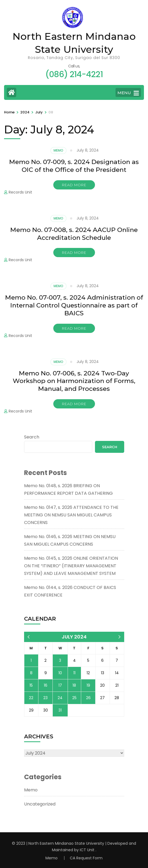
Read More (74, 185)
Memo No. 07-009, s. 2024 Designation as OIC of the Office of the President (74, 166)
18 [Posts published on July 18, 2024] (74, 685)
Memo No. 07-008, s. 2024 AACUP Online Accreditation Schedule (74, 234)
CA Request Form (86, 858)
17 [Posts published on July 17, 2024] (60, 685)
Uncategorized (40, 804)
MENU (128, 93)
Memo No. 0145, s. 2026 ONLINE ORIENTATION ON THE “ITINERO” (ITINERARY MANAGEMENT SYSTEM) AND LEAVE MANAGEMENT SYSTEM (71, 566)
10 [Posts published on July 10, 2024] (60, 673)
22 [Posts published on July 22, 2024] (31, 698)
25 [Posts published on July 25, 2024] (74, 698)
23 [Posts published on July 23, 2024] (45, 698)
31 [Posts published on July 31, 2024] (60, 710)
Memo (58, 150)
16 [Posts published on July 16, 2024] (46, 685)
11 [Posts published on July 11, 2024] (74, 673)
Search (32, 437)
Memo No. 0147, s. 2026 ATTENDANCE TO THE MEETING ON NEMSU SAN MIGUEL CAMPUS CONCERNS (71, 515)
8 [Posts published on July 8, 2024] (31, 673)
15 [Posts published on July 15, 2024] (31, 685)
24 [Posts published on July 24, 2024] (60, 698)
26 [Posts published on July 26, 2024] (88, 698)
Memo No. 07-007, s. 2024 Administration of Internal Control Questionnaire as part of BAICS (74, 305)
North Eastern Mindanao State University (66, 843)
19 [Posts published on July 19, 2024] (88, 685)
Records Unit (20, 192)
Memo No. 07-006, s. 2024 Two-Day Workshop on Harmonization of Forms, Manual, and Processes (74, 381)
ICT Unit (87, 850)
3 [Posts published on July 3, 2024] (60, 660)
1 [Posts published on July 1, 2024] (31, 660)
